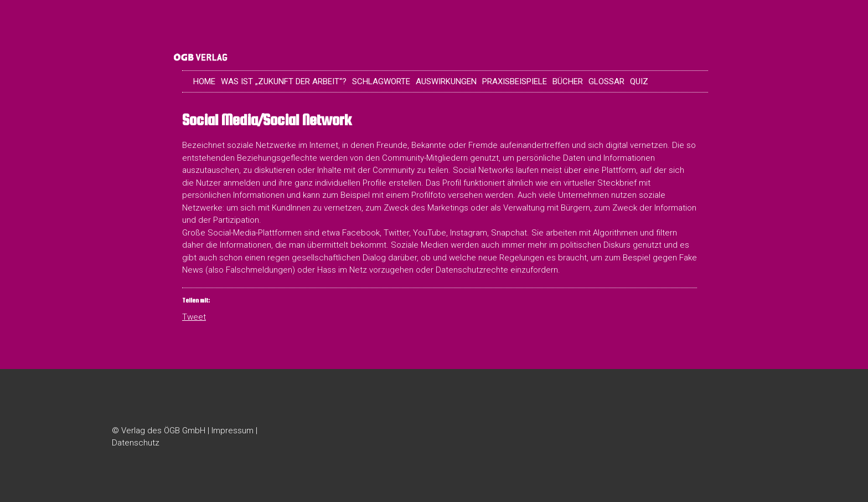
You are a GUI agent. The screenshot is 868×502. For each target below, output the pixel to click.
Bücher (568, 81)
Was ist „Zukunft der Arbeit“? (284, 81)
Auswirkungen (446, 81)
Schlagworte (381, 81)
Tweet (194, 316)
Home (204, 81)
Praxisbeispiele (515, 81)
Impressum (232, 431)
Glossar (606, 81)
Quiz (639, 81)
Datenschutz (136, 443)
